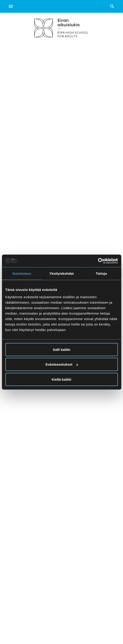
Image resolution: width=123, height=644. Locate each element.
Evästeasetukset (62, 364)
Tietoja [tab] (101, 273)
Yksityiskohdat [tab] (61, 273)
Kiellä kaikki (62, 379)
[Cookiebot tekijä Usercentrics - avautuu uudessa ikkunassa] (98, 261)
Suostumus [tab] (22, 273)
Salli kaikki (61, 349)
